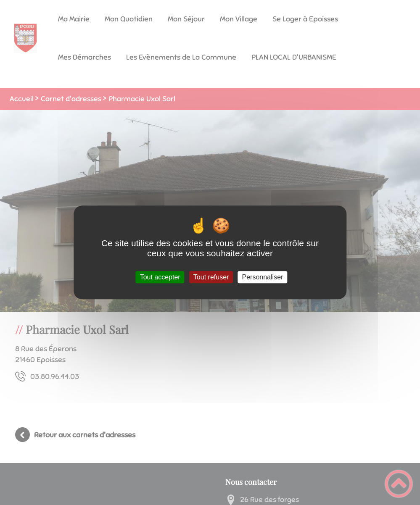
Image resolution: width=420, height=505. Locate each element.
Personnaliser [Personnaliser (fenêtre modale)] (263, 277)
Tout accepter (160, 277)
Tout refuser (211, 277)
